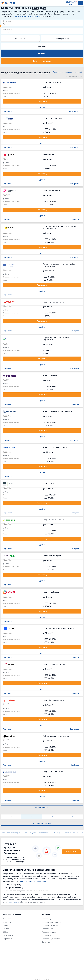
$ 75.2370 (73, 2)
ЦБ (67, 2)
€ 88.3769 (73, 4)
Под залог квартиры (49, 932)
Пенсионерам (8, 935)
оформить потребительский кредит (33, 881)
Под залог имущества (50, 925)
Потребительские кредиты (11, 833)
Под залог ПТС (47, 935)
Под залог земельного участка (53, 922)
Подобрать (42, 53)
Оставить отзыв (71, 852)
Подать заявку (42, 101)
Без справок (20, 38)
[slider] (1, 26)
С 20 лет (6, 932)
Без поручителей (62, 38)
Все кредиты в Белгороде (42, 823)
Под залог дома (48, 919)
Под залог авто (48, 929)
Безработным (8, 939)
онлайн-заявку (13, 902)
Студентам (7, 922)
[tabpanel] (21, 927)
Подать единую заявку (42, 61)
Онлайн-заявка (45, 833)
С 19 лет (6, 929)
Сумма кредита (8, 21)
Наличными (42, 46)
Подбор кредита (30, 833)
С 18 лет (6, 925)
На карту (57, 833)
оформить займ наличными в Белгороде (26, 16)
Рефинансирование (71, 833)
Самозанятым (8, 919)
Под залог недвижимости (51, 939)
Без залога (46, 942)
